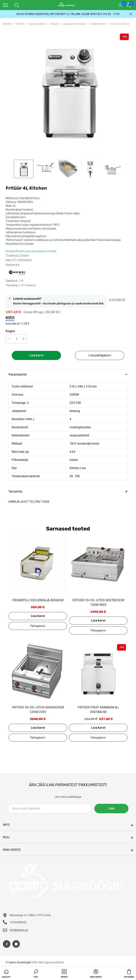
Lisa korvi (36, 355)
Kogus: (11, 331)
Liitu (111, 808)
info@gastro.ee (19, 930)
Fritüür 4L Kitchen (120, 24)
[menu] (5, 5)
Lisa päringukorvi (100, 355)
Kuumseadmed (37, 24)
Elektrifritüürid (98, 24)
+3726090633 (18, 922)
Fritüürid (54, 24)
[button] (36, 974)
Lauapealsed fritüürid (75, 24)
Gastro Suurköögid (20, 962)
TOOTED (20, 24)
